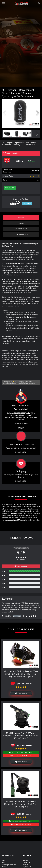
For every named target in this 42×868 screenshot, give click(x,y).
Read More (21, 452)
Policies (25, 865)
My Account (27, 867)
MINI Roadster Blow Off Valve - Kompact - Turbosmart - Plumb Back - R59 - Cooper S (21, 736)
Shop (4, 862)
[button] (38, 113)
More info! (36, 171)
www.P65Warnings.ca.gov (27, 383)
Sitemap (5, 867)
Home (4, 860)
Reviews (21, 223)
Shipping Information (9, 865)
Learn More (27, 203)
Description (21, 218)
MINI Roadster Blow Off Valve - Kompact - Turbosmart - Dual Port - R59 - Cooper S (21, 804)
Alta (38, 180)
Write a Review (21, 566)
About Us (26, 860)
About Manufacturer (21, 234)
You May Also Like (21, 229)
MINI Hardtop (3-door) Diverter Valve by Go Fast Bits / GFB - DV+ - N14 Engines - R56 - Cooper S (21, 674)
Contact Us (27, 862)
